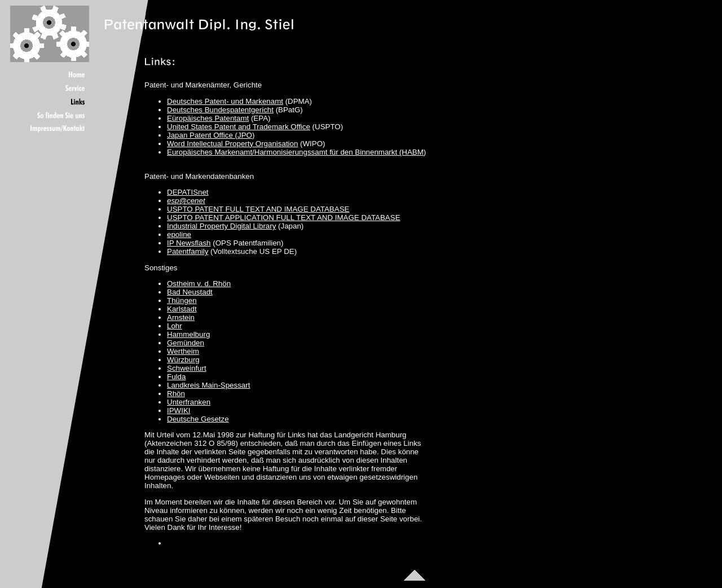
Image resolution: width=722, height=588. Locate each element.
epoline (179, 234)
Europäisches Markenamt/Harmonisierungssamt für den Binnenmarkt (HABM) (296, 152)
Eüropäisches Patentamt (208, 118)
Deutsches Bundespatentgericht (220, 110)
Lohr (175, 326)
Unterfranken (189, 402)
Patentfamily (188, 251)
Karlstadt (182, 309)
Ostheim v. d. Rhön (199, 284)
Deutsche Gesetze (198, 419)
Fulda (176, 377)
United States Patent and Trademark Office (239, 127)
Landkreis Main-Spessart (208, 385)
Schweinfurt (187, 368)
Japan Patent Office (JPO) (211, 135)
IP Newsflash (189, 243)
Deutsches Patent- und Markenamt (225, 101)
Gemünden (186, 343)
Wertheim (183, 351)
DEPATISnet (188, 192)
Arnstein (181, 317)
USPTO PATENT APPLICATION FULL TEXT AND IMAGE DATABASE (284, 218)
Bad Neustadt (190, 292)
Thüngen (182, 300)
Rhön (176, 394)
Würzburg (183, 360)
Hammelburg (188, 334)
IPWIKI (179, 411)
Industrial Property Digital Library (221, 226)
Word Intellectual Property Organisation (232, 144)
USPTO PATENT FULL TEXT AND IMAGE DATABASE (258, 209)
